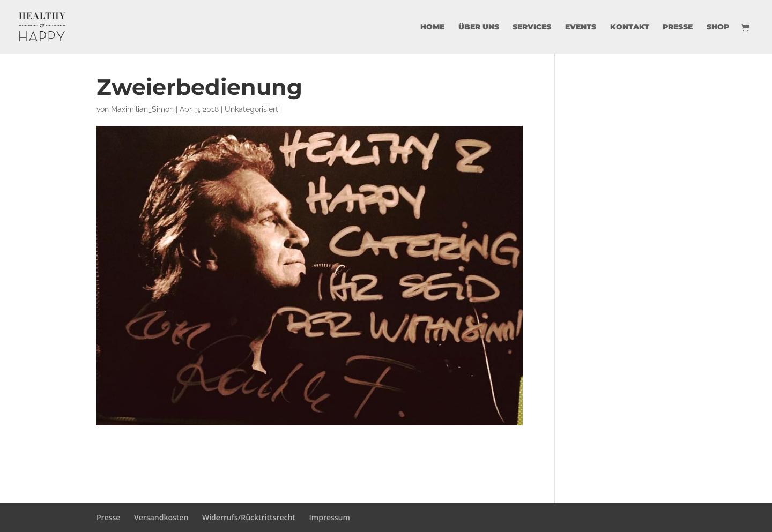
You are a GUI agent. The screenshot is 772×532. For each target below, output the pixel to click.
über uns (479, 27)
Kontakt (630, 27)
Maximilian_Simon (142, 109)
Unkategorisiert (251, 109)
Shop (718, 27)
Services (532, 27)
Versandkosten (161, 517)
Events (581, 27)
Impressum (330, 517)
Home (432, 27)
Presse (678, 27)
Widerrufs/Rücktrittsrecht (249, 517)
